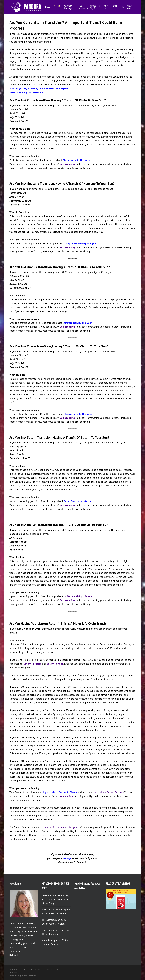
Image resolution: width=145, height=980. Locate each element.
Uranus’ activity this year (78, 323)
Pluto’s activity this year (76, 160)
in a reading (66, 796)
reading (67, 858)
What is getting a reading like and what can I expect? (39, 88)
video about (108, 792)
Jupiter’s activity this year (78, 596)
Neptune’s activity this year (81, 243)
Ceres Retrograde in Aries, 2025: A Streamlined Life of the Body (55, 899)
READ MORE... (15, 955)
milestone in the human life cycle (60, 827)
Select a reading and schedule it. (28, 92)
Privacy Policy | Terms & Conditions (23, 976)
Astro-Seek (14, 973)
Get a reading (67, 164)
